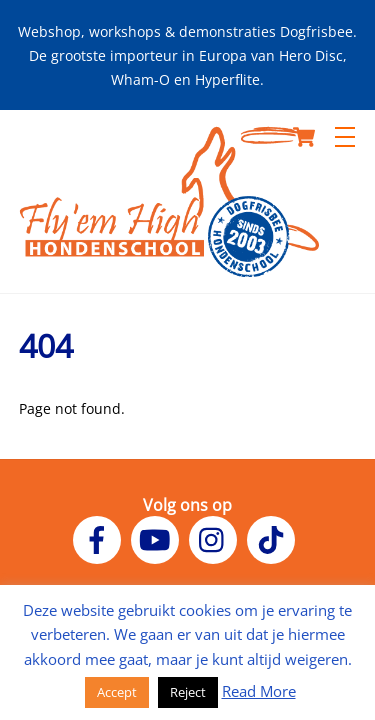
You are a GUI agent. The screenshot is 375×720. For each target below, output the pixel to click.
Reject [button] (188, 692)
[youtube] (158, 538)
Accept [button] (117, 692)
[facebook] (100, 538)
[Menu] (345, 137)
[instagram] (216, 538)
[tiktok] (274, 538)
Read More (259, 691)
